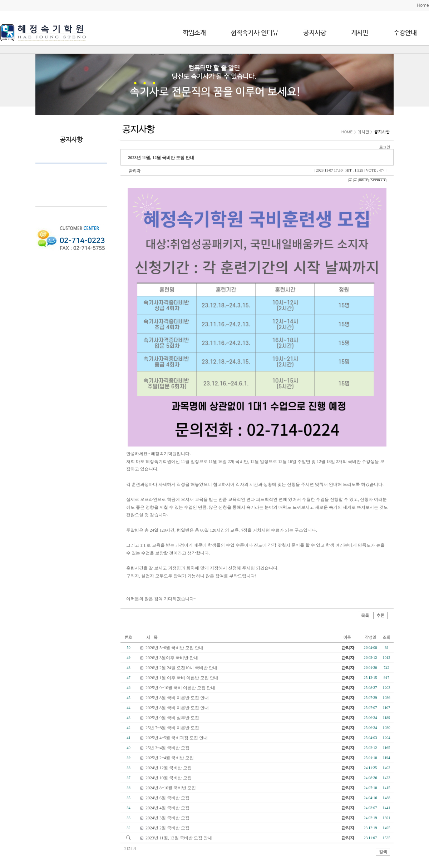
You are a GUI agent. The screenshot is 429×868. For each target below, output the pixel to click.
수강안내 (405, 32)
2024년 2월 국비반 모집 (167, 828)
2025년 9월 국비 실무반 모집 (172, 718)
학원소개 (194, 32)
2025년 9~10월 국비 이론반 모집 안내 (181, 688)
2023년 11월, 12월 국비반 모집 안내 (179, 838)
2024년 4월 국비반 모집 (167, 808)
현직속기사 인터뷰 (254, 32)
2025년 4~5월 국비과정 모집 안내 (177, 738)
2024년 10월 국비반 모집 (169, 778)
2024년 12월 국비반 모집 (169, 768)
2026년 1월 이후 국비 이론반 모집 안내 (182, 678)
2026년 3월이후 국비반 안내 (172, 658)
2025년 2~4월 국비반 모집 (170, 758)
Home (423, 5)
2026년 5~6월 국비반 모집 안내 (175, 648)
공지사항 (315, 32)
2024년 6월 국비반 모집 (167, 798)
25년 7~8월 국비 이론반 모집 (172, 728)
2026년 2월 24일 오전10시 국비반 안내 (181, 668)
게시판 (360, 32)
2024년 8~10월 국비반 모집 (171, 788)
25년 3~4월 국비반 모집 (168, 748)
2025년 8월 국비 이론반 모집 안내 (177, 698)
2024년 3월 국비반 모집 (167, 818)
